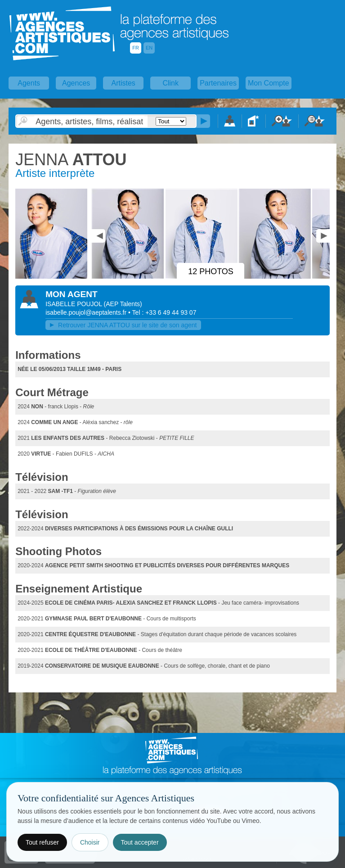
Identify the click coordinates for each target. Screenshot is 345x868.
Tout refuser (42, 842)
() (123, 304)
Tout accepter (140, 842)
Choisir (90, 842)
